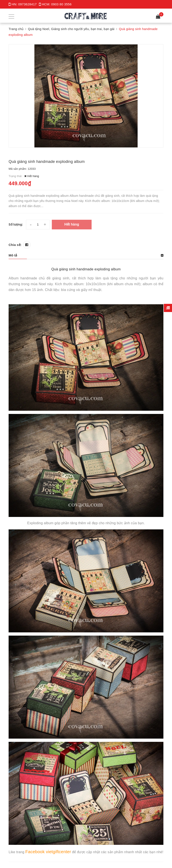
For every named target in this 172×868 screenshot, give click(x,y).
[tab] (86, 255)
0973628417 (28, 4)
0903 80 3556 (61, 4)
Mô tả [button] (13, 255)
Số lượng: (16, 224)
